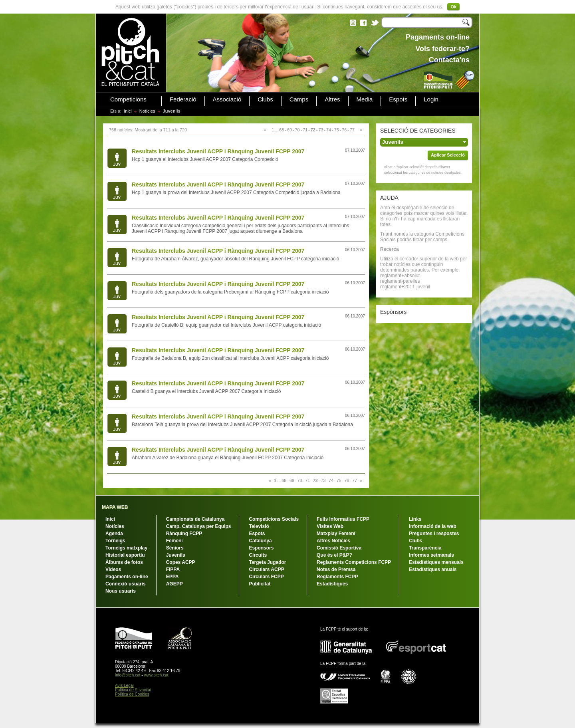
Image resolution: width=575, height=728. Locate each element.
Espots (398, 99)
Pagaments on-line (127, 577)
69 (289, 130)
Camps (299, 99)
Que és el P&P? (334, 555)
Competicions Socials (274, 519)
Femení (174, 541)
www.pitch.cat (156, 675)
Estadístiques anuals (433, 569)
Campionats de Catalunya (195, 519)
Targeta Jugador (267, 562)
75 (337, 130)
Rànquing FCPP (184, 534)
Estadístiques (332, 584)
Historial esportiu (125, 555)
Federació (183, 99)
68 (282, 130)
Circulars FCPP (266, 577)
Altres (332, 99)
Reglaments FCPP (337, 577)
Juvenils (176, 555)
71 (305, 130)
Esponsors (261, 548)
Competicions (128, 99)
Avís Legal (124, 685)
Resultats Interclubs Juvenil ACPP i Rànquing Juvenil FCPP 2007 (218, 151)
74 (329, 130)
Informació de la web (433, 526)
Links (415, 519)
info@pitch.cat (128, 675)
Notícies (147, 111)
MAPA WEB (115, 507)
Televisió (259, 526)
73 (321, 130)
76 (344, 130)
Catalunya (260, 541)
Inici (128, 111)
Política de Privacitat (133, 690)
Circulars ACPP (266, 569)
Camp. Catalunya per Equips (199, 526)
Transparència (425, 548)
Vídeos (113, 569)
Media (365, 99)
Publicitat (260, 584)
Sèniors (175, 548)
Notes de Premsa (336, 569)
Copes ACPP (181, 562)
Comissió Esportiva (339, 548)
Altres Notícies (333, 541)
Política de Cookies (132, 694)
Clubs (265, 99)
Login (431, 99)
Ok (453, 7)
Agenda (114, 534)
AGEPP (174, 584)
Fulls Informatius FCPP (343, 519)
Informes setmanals (431, 555)
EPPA (172, 577)
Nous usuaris (121, 591)
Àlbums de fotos (124, 562)
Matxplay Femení (336, 534)
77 (352, 130)
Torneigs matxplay (126, 548)
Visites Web (330, 526)
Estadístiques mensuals (436, 562)
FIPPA (173, 569)
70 (297, 130)
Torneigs (115, 541)
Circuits (258, 555)
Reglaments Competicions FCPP (354, 562)
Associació (227, 99)
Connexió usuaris (126, 584)
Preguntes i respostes (434, 534)
